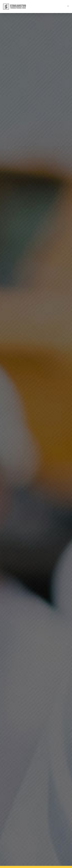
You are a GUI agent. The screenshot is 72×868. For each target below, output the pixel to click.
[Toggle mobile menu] (68, 6)
